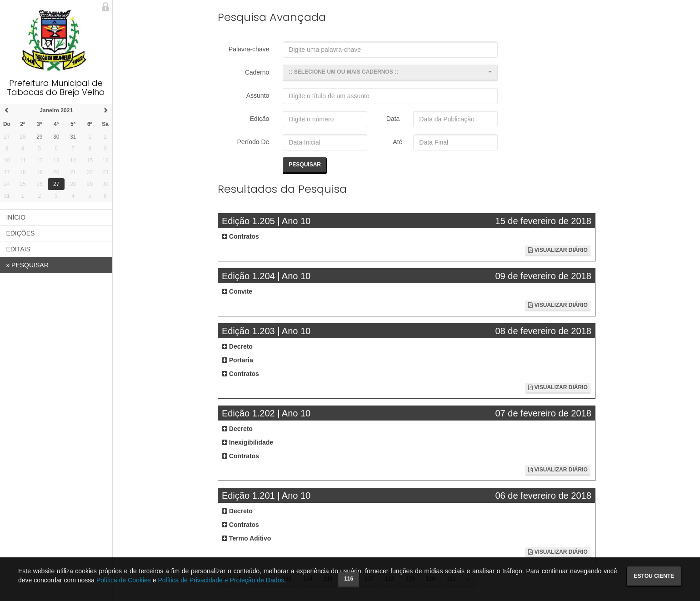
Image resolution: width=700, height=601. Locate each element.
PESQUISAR (28, 265)
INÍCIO (17, 217)
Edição (260, 119)
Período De (254, 142)
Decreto (238, 346)
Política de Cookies (124, 580)
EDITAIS (19, 249)
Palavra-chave (250, 49)
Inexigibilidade (248, 442)
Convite (237, 291)
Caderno (258, 72)
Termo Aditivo (247, 538)
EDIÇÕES (21, 233)
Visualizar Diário (558, 250)
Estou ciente (654, 576)
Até (397, 142)
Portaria (238, 360)
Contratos (241, 236)
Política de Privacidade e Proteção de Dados (221, 580)
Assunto (258, 95)
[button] (390, 73)
